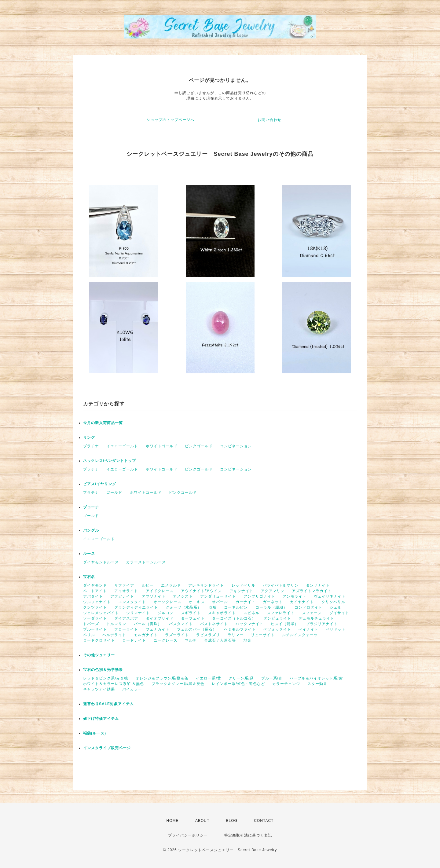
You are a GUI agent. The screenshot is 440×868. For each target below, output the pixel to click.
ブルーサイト (95, 629)
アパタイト (93, 596)
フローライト (126, 629)
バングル (91, 530)
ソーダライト (95, 618)
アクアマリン (273, 591)
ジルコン (166, 613)
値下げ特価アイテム (101, 719)
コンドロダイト (308, 607)
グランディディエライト (136, 607)
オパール (220, 602)
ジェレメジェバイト (101, 613)
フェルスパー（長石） (197, 629)
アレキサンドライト (206, 585)
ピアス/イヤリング (100, 484)
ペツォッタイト (277, 629)
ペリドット (336, 629)
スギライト (191, 613)
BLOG (232, 821)
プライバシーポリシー (188, 835)
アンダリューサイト (218, 596)
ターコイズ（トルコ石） (234, 618)
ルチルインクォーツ (300, 635)
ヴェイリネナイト (330, 596)
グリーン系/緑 (241, 678)
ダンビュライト (277, 618)
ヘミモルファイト (240, 629)
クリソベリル (333, 602)
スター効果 (317, 684)
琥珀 (213, 607)
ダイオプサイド (160, 618)
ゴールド (114, 493)
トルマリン (116, 624)
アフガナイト (122, 596)
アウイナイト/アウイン (201, 591)
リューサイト (263, 635)
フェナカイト (158, 629)
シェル (336, 607)
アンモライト (295, 596)
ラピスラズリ (208, 635)
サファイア (124, 585)
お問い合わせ (269, 120)
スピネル (251, 613)
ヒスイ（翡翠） (285, 624)
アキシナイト (241, 591)
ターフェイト (193, 618)
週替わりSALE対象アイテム (108, 704)
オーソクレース (168, 602)
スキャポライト (222, 613)
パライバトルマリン (281, 585)
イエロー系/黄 (208, 678)
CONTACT (264, 821)
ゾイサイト (339, 613)
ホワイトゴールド (162, 446)
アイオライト (126, 591)
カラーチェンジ (286, 684)
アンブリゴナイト (259, 596)
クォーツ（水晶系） (183, 607)
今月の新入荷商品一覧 (103, 423)
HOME (173, 821)
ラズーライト (177, 635)
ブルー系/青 (272, 678)
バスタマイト (181, 624)
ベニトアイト (95, 591)
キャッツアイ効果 (99, 689)
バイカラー (132, 689)
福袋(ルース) (95, 733)
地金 (248, 640)
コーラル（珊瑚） (271, 607)
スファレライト (281, 613)
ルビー (148, 585)
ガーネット (273, 602)
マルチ (191, 640)
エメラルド (171, 585)
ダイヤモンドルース (101, 562)
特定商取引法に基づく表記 (248, 835)
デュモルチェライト (316, 618)
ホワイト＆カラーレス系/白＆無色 (114, 684)
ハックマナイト (249, 624)
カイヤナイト (302, 602)
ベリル (89, 635)
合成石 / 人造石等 (220, 640)
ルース (89, 554)
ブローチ (91, 507)
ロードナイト (134, 640)
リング (89, 438)
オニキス (197, 602)
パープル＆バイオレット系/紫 (316, 678)
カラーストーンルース (146, 562)
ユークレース (166, 640)
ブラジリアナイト (322, 624)
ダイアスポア (126, 618)
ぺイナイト (308, 629)
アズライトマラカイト (312, 591)
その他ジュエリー (99, 655)
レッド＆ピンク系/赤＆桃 (106, 678)
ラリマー (236, 635)
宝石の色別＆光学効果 (103, 670)
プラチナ (91, 446)
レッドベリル (244, 585)
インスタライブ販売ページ (107, 748)
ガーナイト (246, 602)
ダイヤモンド (95, 585)
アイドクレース (160, 591)
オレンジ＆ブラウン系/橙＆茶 (162, 678)
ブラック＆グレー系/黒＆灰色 (178, 684)
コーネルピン (236, 607)
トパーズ (91, 624)
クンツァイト (95, 607)
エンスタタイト (132, 602)
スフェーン (312, 613)
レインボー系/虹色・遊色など (238, 684)
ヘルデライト (114, 635)
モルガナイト (146, 635)
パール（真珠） (148, 624)
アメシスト (183, 596)
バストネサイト (214, 624)
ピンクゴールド (199, 446)
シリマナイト (138, 613)
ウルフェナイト (97, 602)
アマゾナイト (154, 596)
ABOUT (202, 821)
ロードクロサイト (99, 640)
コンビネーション (236, 446)
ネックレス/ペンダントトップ (110, 461)
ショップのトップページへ (170, 120)
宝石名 (89, 577)
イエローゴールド (122, 446)
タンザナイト (318, 585)
